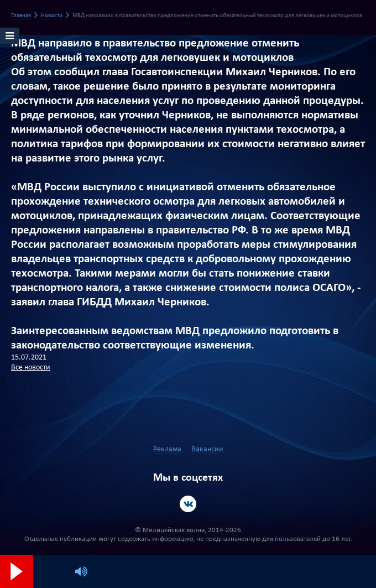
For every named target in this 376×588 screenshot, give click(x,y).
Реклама (167, 449)
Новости (52, 16)
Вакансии (207, 449)
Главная (21, 16)
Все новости (31, 368)
